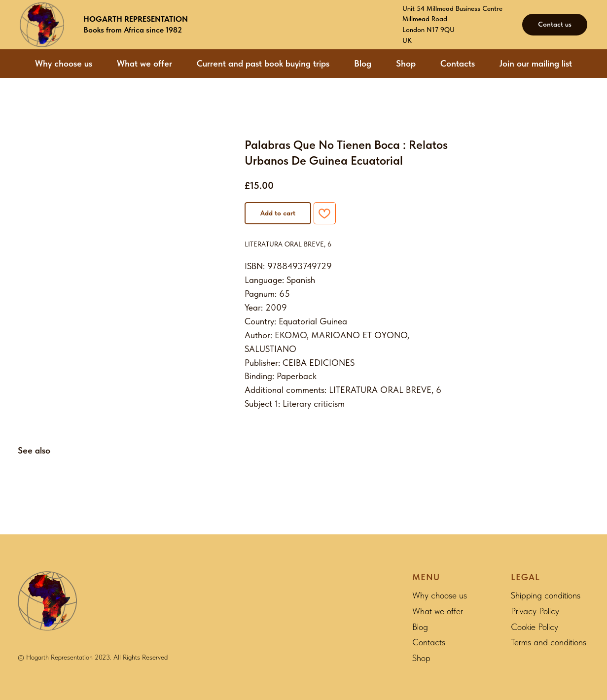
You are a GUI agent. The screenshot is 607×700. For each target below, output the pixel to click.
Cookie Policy (535, 627)
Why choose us (64, 63)
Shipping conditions (546, 595)
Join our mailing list (536, 63)
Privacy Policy (535, 611)
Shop (406, 63)
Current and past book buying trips (263, 63)
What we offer (144, 63)
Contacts (458, 63)
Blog (363, 63)
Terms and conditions (549, 642)
